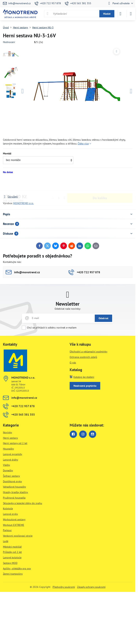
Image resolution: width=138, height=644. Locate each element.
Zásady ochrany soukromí (91, 587)
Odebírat (103, 318)
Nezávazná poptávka (85, 386)
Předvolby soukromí (64, 587)
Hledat (107, 14)
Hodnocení (9, 42)
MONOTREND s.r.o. (23, 203)
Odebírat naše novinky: (68, 309)
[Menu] (131, 14)
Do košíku (100, 184)
